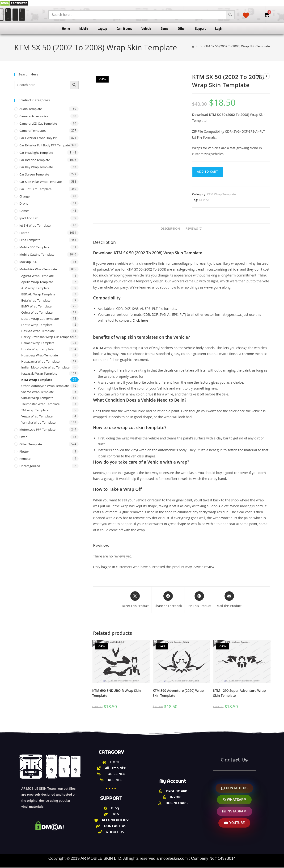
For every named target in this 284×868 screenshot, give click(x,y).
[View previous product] (258, 76)
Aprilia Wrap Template (37, 282)
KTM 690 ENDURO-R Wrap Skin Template (117, 693)
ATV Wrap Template (35, 288)
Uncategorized (30, 466)
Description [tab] (170, 229)
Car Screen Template (34, 174)
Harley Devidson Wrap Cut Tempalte (47, 337)
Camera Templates (33, 131)
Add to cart (208, 172)
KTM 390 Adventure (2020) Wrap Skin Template (178, 693)
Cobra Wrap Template (37, 312)
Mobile (84, 29)
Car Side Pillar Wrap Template (40, 182)
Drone (24, 203)
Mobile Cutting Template (37, 254)
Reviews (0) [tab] (194, 229)
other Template (31, 444)
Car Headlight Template (36, 153)
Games (24, 211)
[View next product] (267, 76)
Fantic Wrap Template (37, 325)
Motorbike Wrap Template (38, 269)
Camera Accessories (34, 116)
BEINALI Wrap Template (38, 294)
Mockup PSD (28, 262)
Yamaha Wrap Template (38, 422)
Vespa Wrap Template (37, 416)
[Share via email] (229, 600)
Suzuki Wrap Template (37, 398)
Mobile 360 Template (34, 247)
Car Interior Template (35, 160)
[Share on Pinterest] (199, 600)
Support (200, 29)
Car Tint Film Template (35, 189)
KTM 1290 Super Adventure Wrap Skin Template (239, 693)
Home (66, 29)
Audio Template (31, 109)
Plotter (24, 452)
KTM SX (204, 200)
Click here (140, 320)
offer (23, 437)
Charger (25, 196)
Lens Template (30, 240)
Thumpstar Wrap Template (40, 404)
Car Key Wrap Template (36, 167)
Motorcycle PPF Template (37, 430)
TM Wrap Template (35, 410)
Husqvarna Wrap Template (40, 361)
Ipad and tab (29, 218)
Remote (25, 459)
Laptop (102, 29)
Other (182, 29)
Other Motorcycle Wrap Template (45, 386)
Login (219, 29)
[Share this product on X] (135, 600)
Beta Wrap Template (36, 300)
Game (164, 29)
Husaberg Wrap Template (40, 355)
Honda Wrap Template (37, 349)
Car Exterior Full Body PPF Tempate (45, 145)
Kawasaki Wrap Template (39, 373)
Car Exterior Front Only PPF (39, 138)
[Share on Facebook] (168, 600)
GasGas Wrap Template (38, 331)
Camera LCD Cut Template (38, 123)
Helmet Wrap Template (38, 343)
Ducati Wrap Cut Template (40, 319)
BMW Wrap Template (36, 306)
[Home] (193, 46)
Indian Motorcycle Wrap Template (45, 367)
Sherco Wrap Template (38, 392)
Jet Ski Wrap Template (35, 225)
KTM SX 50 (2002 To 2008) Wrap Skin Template (237, 46)
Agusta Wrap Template (37, 276)
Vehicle (146, 29)
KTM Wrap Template (222, 194)
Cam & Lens (124, 29)
